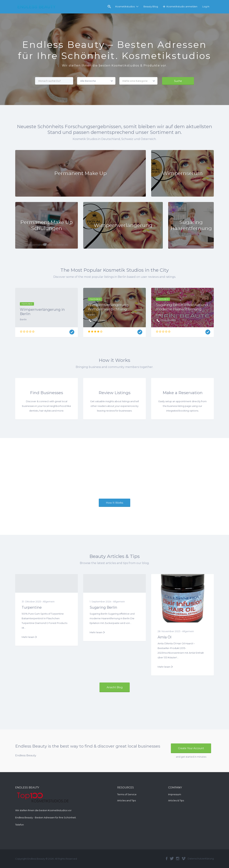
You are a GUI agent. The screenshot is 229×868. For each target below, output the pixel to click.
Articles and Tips (126, 800)
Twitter (172, 859)
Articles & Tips (176, 800)
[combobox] (138, 81)
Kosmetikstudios (125, 6)
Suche (178, 81)
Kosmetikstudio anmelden (182, 6)
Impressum (175, 794)
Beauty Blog (151, 6)
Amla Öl (165, 637)
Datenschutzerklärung (201, 859)
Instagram (178, 859)
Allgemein (49, 601)
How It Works (114, 503)
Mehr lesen (28, 637)
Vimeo (183, 859)
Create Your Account (191, 748)
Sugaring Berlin (103, 607)
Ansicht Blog (115, 687)
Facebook (167, 859)
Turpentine (32, 607)
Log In (206, 6)
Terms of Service (127, 794)
